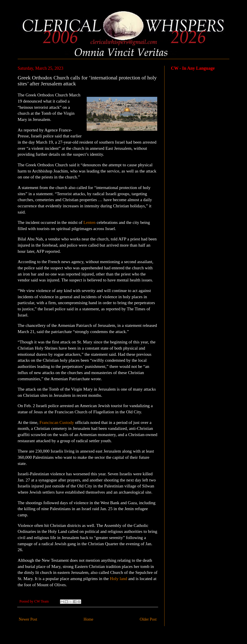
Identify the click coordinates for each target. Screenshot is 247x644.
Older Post (148, 619)
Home (88, 619)
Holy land (119, 578)
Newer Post (28, 619)
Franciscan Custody (57, 422)
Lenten (89, 222)
